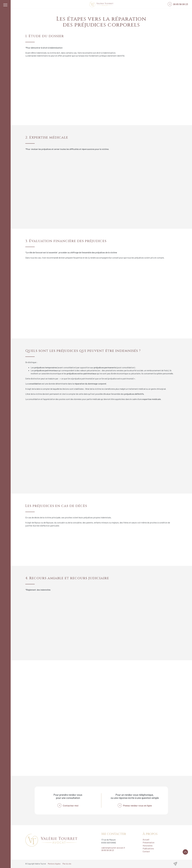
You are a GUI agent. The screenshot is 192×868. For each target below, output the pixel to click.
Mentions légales (54, 864)
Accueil (146, 839)
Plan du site (67, 864)
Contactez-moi (71, 805)
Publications (148, 848)
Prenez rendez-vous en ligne (137, 805)
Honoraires (148, 845)
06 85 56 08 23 (181, 4)
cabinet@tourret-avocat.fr (113, 848)
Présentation (149, 842)
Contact (146, 851)
